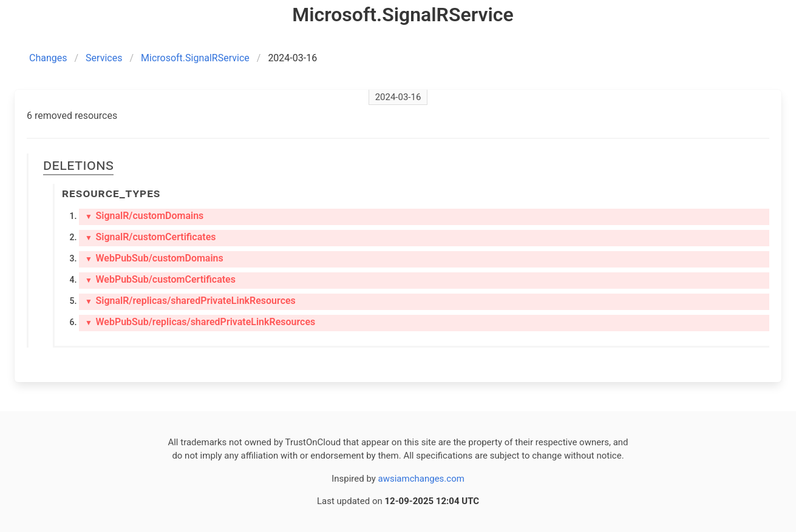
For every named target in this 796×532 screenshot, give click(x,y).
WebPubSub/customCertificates (160, 279)
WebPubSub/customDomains (154, 258)
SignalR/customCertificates (151, 237)
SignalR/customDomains (144, 216)
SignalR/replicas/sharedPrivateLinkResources (190, 301)
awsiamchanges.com (421, 479)
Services (104, 58)
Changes (48, 58)
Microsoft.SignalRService (195, 58)
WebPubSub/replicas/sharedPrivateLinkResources (200, 322)
